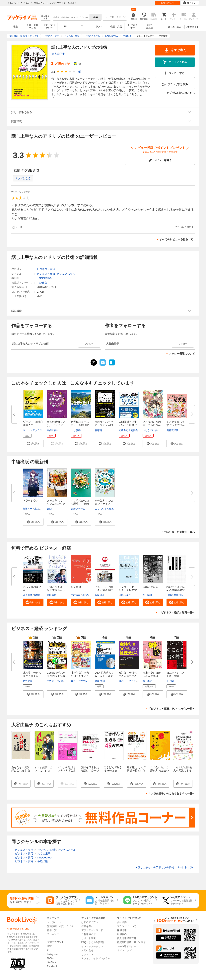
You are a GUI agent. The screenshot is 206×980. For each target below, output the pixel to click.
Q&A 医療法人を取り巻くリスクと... (104, 676)
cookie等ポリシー (127, 946)
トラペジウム (31, 500)
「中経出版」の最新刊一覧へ (178, 532)
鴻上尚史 (147, 681)
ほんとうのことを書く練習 (176, 674)
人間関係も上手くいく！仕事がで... (128, 425)
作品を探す (87, 926)
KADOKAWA (44, 278)
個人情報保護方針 (127, 938)
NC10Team (40, 595)
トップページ (54, 922)
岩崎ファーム (78, 509)
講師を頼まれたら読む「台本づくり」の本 (90, 771)
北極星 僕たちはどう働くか (32, 674)
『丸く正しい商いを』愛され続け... (104, 590)
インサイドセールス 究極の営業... (128, 590)
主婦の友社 (53, 430)
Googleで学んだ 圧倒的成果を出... (57, 674)
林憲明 (98, 430)
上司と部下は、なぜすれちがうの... (56, 590)
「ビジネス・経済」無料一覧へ (177, 612)
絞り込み (45, 17)
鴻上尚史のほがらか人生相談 (152, 674)
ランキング (53, 934)
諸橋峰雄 (63, 681)
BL (66, 26)
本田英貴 (52, 595)
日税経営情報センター (178, 595)
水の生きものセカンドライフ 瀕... (104, 504)
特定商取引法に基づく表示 (131, 942)
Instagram (52, 954)
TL (83, 27)
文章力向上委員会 (128, 430)
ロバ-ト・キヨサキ (129, 681)
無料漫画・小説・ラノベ (60, 926)
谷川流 (162, 430)
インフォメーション (92, 946)
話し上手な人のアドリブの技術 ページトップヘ (165, 867)
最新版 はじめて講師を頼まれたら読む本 (137, 771)
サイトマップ (124, 950)
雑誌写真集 (150, 27)
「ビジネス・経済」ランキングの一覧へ (172, 709)
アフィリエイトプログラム (96, 958)
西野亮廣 (28, 681)
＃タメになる (23, 178)
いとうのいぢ (150, 430)
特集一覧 (52, 930)
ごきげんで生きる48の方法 (113, 769)
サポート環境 (89, 938)
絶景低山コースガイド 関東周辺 (80, 423)
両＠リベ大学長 (79, 681)
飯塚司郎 (100, 595)
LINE (50, 946)
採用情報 (122, 930)
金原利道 (28, 595)
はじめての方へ (176, 27)
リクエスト (87, 954)
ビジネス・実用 (46, 269)
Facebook (52, 966)
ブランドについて (127, 926)
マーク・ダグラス (33, 430)
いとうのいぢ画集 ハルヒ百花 (152, 423)
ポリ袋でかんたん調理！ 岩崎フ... (80, 504)
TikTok (50, 958)
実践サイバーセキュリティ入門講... (104, 425)
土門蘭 (170, 681)
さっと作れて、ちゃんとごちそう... (56, 504)
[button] (33, 443)
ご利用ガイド (192, 27)
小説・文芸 (116, 27)
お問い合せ (87, 950)
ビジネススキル (66, 274)
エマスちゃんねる (104, 509)
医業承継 (76, 587)
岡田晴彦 (147, 595)
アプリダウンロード (92, 930)
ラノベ (99, 27)
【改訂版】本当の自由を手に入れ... (80, 676)
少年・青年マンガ (32, 27)
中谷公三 (52, 681)
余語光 (86, 595)
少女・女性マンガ (49, 27)
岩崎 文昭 (100, 681)
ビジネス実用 (133, 27)
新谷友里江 (172, 430)
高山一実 (39, 509)
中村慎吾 (76, 595)
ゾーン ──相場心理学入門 (33, 423)
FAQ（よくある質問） (93, 942)
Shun (50, 509)
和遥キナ (28, 509)
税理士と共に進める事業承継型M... (176, 590)
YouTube (52, 962)
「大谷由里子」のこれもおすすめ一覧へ (172, 793)
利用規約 (122, 934)
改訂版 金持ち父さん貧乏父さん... (128, 676)
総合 (16, 27)
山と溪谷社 (77, 430)
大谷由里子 (58, 54)
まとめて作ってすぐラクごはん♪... (176, 425)
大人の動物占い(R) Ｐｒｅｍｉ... (56, 425)
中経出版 (42, 283)
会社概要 (122, 922)
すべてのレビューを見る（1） (177, 239)
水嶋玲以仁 (125, 595)
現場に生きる (150, 587)
